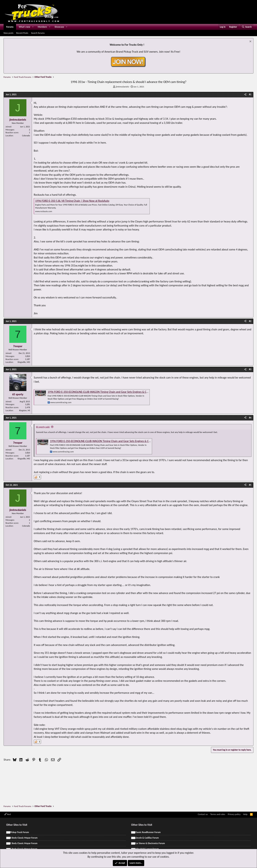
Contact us (203, 814)
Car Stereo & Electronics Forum (150, 843)
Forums (10, 27)
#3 (250, 369)
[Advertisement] (128, 773)
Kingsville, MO (24, 362)
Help (245, 814)
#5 (250, 485)
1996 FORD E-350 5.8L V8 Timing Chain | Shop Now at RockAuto (72, 201)
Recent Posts (22, 33)
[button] (33, 27)
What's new (24, 27)
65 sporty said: (43, 427)
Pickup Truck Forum (20, 832)
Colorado (26, 136)
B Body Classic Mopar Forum (24, 838)
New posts (8, 33)
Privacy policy (234, 814)
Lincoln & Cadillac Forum (147, 838)
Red (7, 814)
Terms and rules (218, 814)
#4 (250, 418)
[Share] (245, 95)
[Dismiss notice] (250, 42)
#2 (250, 321)
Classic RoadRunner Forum (148, 832)
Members (42, 27)
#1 (250, 94)
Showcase (59, 27)
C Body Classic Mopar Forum (24, 843)
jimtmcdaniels (122, 87)
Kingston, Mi (25, 410)
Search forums (38, 33)
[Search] (247, 27)
